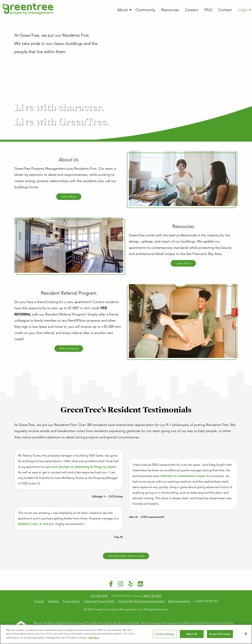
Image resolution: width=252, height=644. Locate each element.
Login (243, 10)
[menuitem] (123, 10)
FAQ (208, 10)
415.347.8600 (99, 596)
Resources (170, 10)
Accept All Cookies (220, 635)
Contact (225, 10)
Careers (192, 10)
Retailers (53, 601)
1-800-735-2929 (151, 596)
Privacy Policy (71, 601)
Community (145, 10)
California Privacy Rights (99, 601)
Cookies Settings (165, 635)
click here (94, 639)
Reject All (192, 635)
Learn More (69, 197)
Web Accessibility (179, 601)
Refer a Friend (69, 348)
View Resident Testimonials (126, 556)
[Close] (246, 635)
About (123, 10)
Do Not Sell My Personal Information (142, 601)
